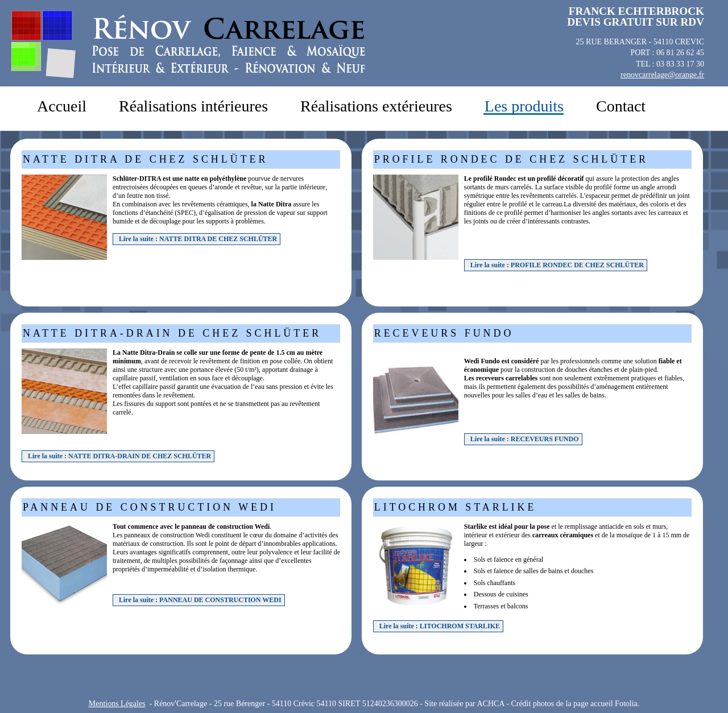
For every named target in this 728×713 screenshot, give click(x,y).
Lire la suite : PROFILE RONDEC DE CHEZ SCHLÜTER (557, 265)
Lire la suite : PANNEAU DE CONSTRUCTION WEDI (200, 600)
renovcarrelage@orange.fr (662, 75)
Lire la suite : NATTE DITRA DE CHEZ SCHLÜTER (198, 239)
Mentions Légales (117, 704)
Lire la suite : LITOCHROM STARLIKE (440, 626)
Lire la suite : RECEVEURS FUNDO (525, 439)
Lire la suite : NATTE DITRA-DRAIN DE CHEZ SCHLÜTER (119, 456)
